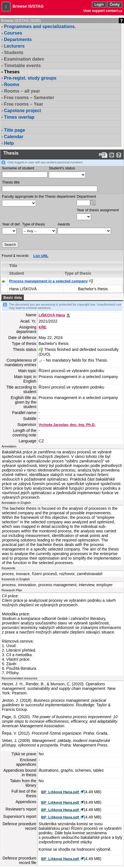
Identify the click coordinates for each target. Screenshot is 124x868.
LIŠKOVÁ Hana (52, 315)
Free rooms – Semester (29, 98)
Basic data (13, 297)
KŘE (42, 327)
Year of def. (11, 224)
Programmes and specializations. (40, 26)
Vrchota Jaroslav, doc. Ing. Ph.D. (67, 425)
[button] (6, 7)
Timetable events (22, 66)
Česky (115, 5)
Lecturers (14, 46)
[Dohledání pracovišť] (93, 203)
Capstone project (23, 111)
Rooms (12, 85)
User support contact (101, 11)
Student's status (62, 168)
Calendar (14, 137)
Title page (14, 130)
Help (9, 143)
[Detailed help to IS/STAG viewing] (119, 155)
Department (86, 196)
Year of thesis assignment (98, 210)
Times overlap (19, 117)
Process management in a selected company (48, 281)
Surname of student (18, 168)
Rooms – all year (22, 91)
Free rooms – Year (24, 104)
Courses (13, 33)
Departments (18, 40)
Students (14, 53)
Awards (64, 224)
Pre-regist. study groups (30, 78)
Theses (12, 72)
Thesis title (11, 182)
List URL (41, 256)
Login (99, 5)
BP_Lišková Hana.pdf (61, 792)
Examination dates (24, 59)
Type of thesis (33, 224)
